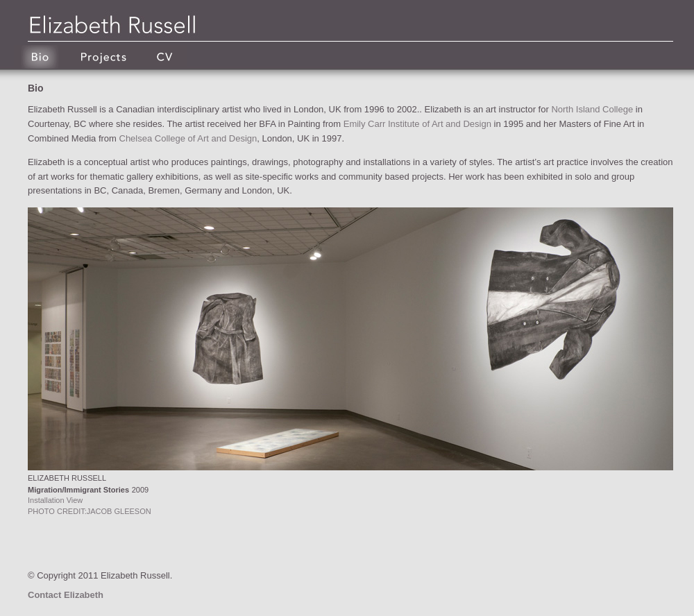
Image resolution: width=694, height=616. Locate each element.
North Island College (592, 109)
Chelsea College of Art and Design (188, 138)
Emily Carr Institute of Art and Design (417, 124)
